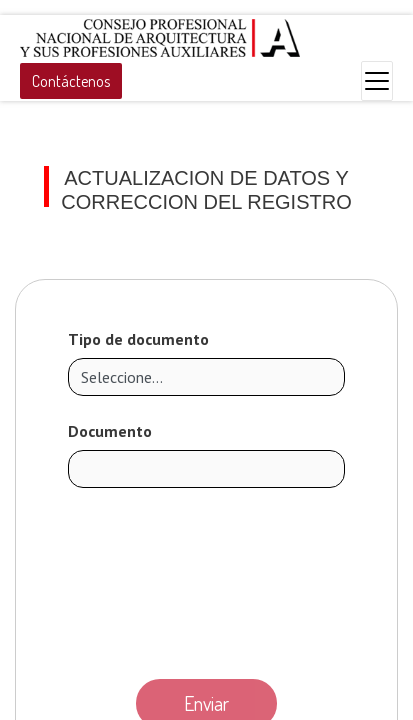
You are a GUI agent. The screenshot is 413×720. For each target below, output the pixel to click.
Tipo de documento (138, 339)
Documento (110, 431)
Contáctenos (71, 81)
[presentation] (207, 578)
